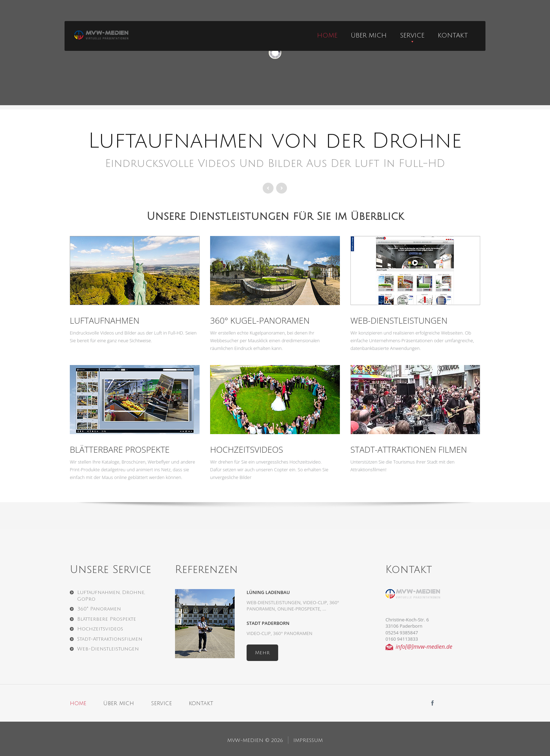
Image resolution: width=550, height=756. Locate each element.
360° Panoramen (99, 609)
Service (412, 35)
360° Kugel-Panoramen (260, 320)
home (327, 35)
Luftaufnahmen (105, 320)
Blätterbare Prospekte (120, 449)
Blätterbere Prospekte (107, 619)
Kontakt (453, 35)
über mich (369, 35)
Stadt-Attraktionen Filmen (409, 449)
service (162, 703)
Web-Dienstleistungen (399, 320)
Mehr (262, 653)
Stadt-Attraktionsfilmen (110, 639)
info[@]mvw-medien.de (424, 647)
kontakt (201, 703)
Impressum (308, 740)
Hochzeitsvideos (247, 449)
